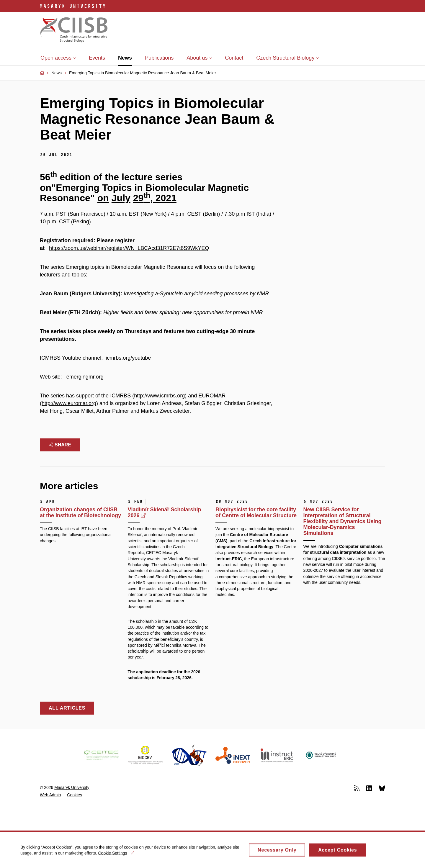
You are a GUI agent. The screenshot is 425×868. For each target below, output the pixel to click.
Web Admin (50, 795)
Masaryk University (72, 787)
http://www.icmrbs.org (159, 396)
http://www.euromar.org (69, 403)
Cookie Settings (116, 855)
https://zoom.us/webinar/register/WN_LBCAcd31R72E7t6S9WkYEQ (129, 248)
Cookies (75, 795)
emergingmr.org (85, 377)
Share (60, 445)
